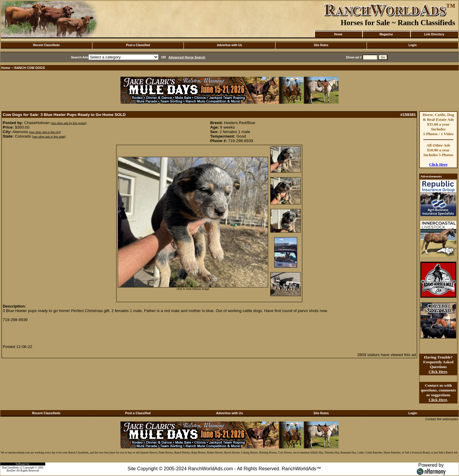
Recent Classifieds (46, 45)
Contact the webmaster (442, 419)
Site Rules (321, 45)
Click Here (438, 164)
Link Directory (434, 34)
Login (413, 45)
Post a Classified (138, 45)
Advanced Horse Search (187, 57)
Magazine (386, 34)
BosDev (11, 471)
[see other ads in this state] (49, 137)
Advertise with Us (230, 45)
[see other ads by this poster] (69, 123)
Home (338, 34)
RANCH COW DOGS (30, 68)
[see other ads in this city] (45, 132)
